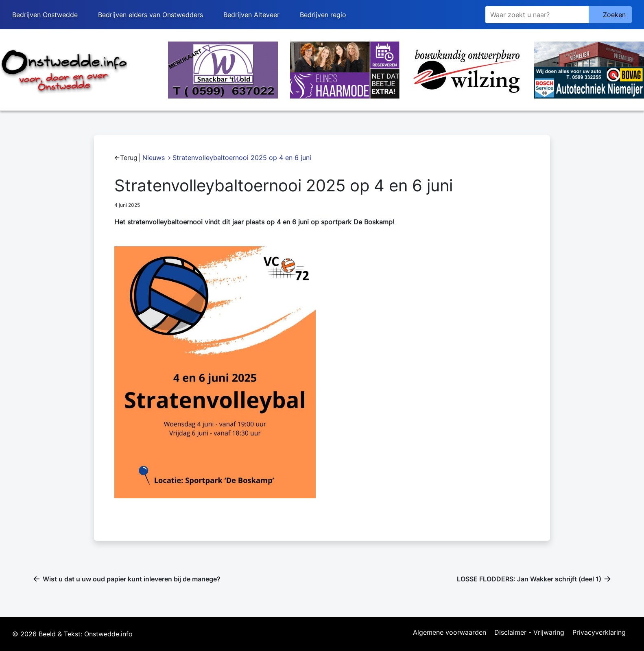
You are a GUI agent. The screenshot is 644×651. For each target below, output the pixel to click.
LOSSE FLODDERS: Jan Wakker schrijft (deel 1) (529, 579)
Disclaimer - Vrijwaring (529, 633)
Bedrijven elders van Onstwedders (151, 15)
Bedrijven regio (323, 15)
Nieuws (154, 158)
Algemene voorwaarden (450, 633)
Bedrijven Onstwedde (45, 15)
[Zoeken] (537, 15)
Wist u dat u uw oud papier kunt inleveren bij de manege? (132, 579)
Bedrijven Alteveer (251, 15)
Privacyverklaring (599, 633)
